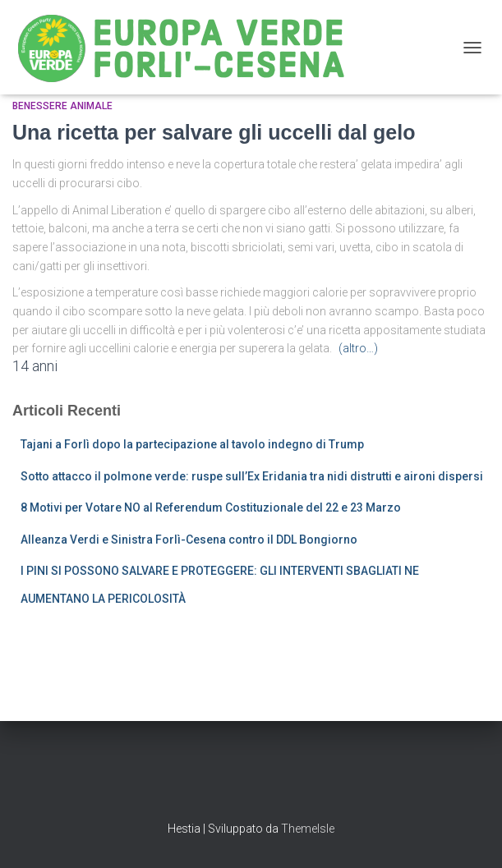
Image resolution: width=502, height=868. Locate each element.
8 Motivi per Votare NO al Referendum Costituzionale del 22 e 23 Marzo (211, 507)
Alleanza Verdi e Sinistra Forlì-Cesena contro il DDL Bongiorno (189, 540)
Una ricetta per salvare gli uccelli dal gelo (214, 132)
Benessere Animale (62, 106)
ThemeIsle (308, 829)
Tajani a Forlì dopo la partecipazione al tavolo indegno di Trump (192, 444)
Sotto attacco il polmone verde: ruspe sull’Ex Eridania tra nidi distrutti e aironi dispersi (252, 476)
